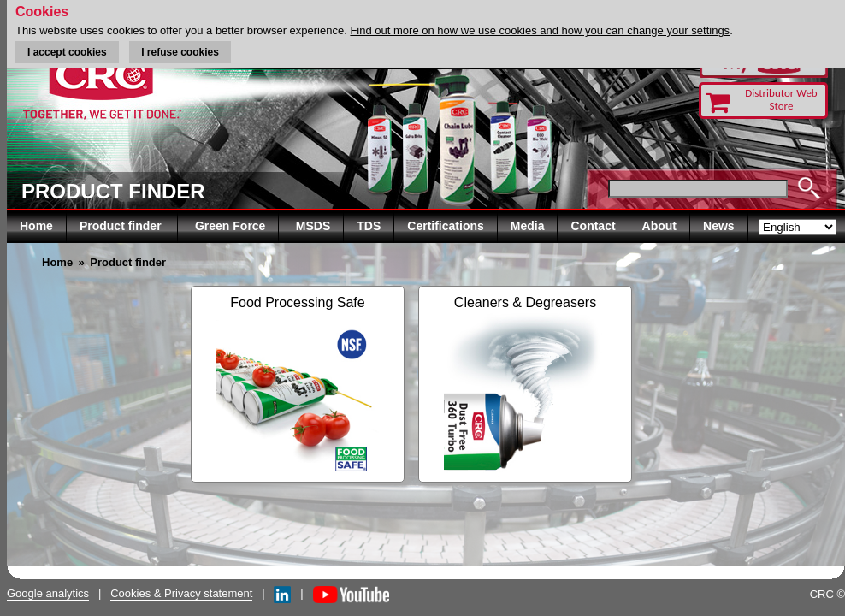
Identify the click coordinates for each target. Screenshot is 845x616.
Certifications (445, 226)
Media (528, 226)
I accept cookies (67, 52)
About (659, 226)
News (719, 226)
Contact (593, 226)
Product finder (122, 226)
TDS (369, 226)
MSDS (313, 226)
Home (36, 226)
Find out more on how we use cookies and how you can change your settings (540, 30)
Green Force (230, 226)
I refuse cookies (180, 52)
